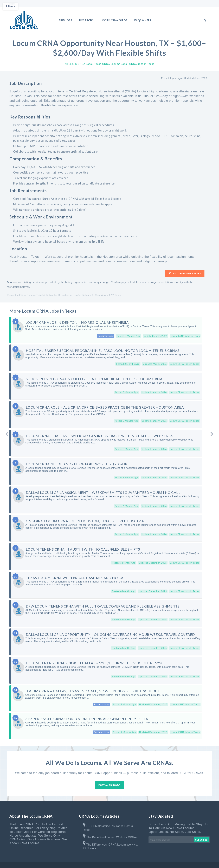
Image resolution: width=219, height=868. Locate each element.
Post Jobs (86, 20)
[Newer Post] (7, 434)
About (127, 861)
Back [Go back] (10, 6)
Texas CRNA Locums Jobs (110, 64)
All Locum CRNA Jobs (78, 64)
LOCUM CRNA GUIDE (114, 20)
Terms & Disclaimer (178, 861)
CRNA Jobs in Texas (142, 64)
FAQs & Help (143, 20)
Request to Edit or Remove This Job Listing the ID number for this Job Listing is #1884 (53, 295)
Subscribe (201, 831)
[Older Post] (212, 434)
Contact (157, 861)
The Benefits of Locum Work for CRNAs (112, 829)
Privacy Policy (202, 861)
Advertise (142, 861)
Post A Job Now (109, 777)
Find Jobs (65, 20)
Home (115, 861)
